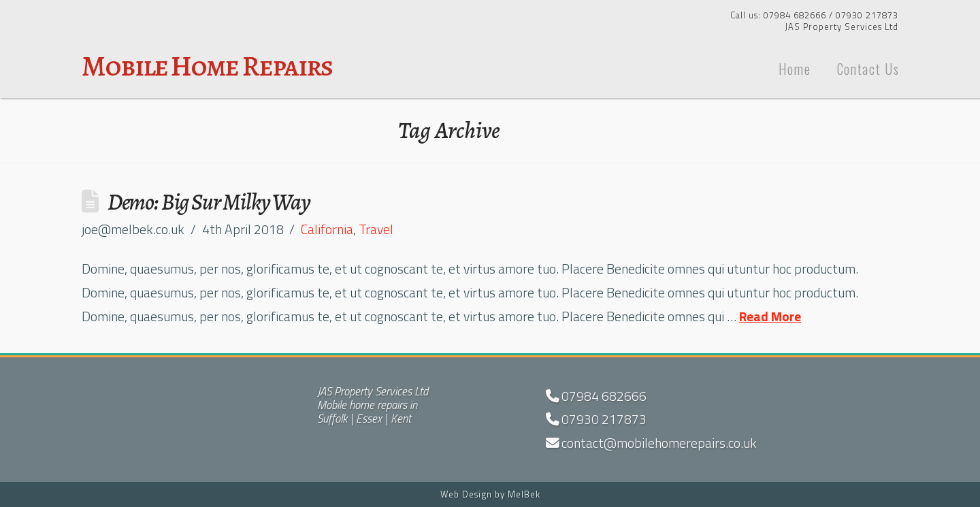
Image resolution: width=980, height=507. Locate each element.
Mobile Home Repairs (207, 66)
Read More (770, 316)
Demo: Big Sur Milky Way (209, 202)
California (327, 229)
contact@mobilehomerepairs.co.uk (652, 443)
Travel (376, 229)
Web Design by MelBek (490, 494)
